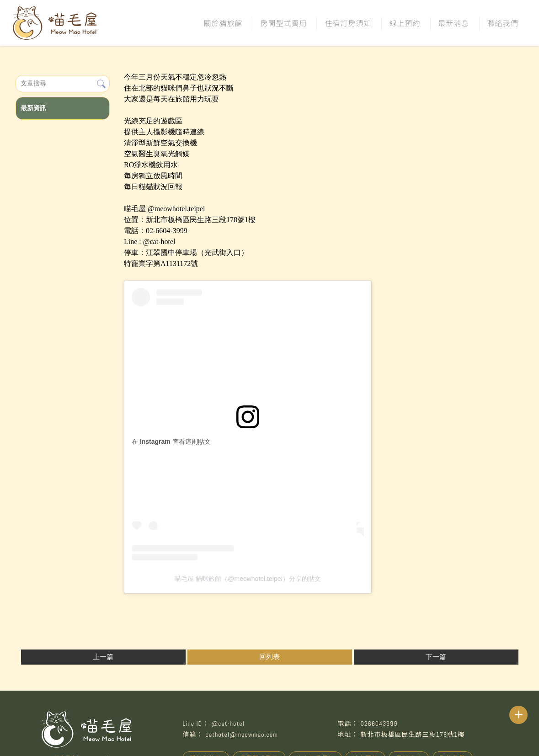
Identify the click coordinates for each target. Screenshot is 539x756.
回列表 (269, 657)
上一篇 (103, 657)
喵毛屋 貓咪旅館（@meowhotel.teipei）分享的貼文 (248, 579)
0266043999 (379, 724)
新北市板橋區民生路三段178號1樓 (412, 735)
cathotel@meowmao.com (242, 735)
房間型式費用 (283, 23)
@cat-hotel (228, 724)
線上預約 (405, 23)
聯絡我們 (503, 23)
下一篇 (436, 657)
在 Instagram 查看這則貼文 (171, 442)
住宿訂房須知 (348, 23)
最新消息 (454, 23)
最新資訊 (33, 108)
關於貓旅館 (223, 23)
